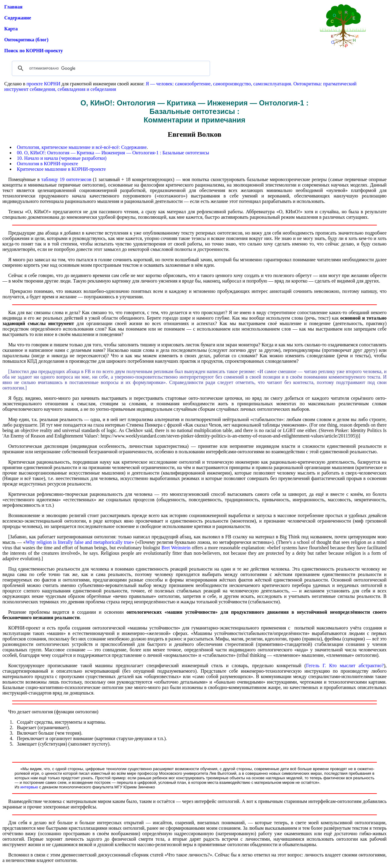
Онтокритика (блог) (26, 40)
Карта (11, 29)
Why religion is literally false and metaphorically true (79, 542)
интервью (29, 787)
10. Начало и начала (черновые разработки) (62, 158)
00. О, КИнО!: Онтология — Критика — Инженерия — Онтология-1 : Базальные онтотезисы (113, 153)
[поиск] (110, 68)
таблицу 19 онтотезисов (66, 179)
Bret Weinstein (176, 548)
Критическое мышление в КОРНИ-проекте (61, 169)
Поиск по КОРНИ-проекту (34, 51)
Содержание (18, 18)
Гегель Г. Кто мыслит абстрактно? (345, 666)
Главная (13, 7)
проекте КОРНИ (43, 84)
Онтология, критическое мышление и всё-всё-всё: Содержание (82, 147)
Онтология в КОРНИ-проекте (48, 164)
